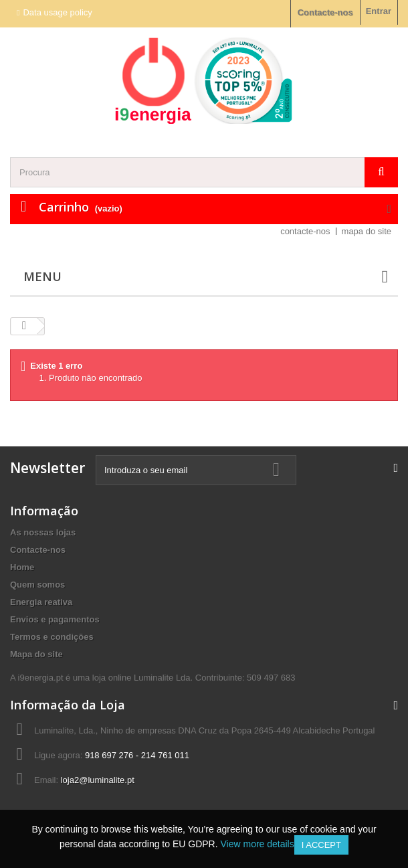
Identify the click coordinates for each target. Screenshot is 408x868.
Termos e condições (52, 637)
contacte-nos (305, 231)
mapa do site (367, 231)
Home (22, 567)
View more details (257, 844)
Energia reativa (41, 602)
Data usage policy (57, 12)
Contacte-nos (325, 12)
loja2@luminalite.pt (98, 780)
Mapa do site (36, 654)
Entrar (379, 11)
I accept (321, 845)
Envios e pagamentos (55, 619)
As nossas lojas (43, 532)
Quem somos (37, 585)
